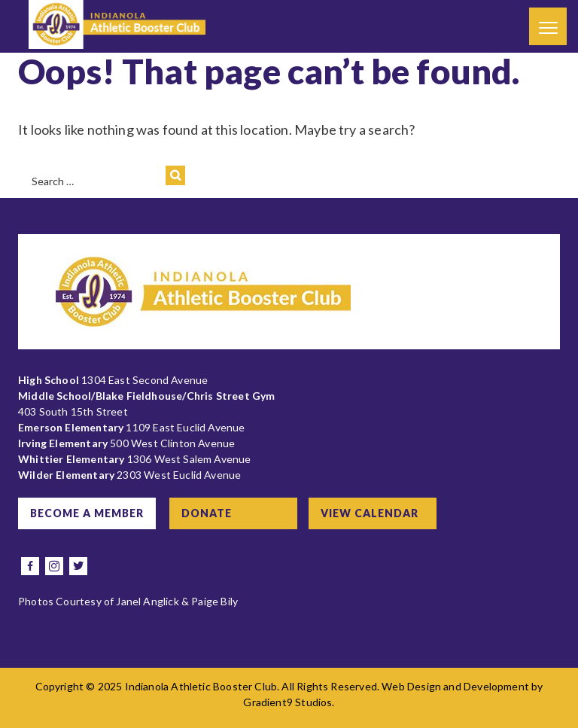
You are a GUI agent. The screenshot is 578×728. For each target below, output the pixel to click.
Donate (207, 513)
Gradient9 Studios (287, 702)
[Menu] (548, 26)
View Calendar (370, 513)
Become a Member (87, 513)
